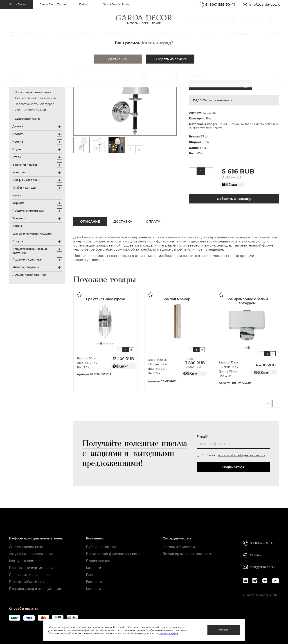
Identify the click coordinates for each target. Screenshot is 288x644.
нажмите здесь (169, 633)
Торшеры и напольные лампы (35, 98)
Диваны (18, 126)
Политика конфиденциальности (113, 554)
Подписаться (233, 467)
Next (276, 404)
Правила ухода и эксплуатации (35, 589)
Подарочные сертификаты (31, 568)
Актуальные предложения (31, 554)
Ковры (17, 226)
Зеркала (18, 203)
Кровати (18, 134)
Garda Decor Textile (53, 4)
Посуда (18, 241)
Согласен (224, 630)
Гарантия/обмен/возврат (29, 582)
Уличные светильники (30, 110)
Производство (98, 561)
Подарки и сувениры (27, 259)
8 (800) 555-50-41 (220, 4)
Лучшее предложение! (29, 275)
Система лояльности (26, 547)
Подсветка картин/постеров (34, 104)
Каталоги (94, 568)
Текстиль (19, 218)
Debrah (84, 4)
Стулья (17, 149)
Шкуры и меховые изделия (32, 234)
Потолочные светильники (33, 92)
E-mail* (202, 437)
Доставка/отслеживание (29, 575)
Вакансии (94, 582)
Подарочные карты (26, 119)
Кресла (18, 142)
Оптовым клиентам (179, 547)
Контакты (94, 589)
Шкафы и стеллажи (26, 180)
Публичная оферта (102, 547)
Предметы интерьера (28, 211)
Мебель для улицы (26, 267)
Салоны (255, 555)
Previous (268, 404)
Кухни (17, 195)
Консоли (19, 172)
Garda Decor (18, 4)
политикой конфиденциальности (242, 455)
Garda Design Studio (117, 4)
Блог (90, 575)
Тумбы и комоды (24, 188)
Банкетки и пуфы (25, 165)
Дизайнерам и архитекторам (187, 554)
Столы (17, 157)
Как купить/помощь (25, 561)
